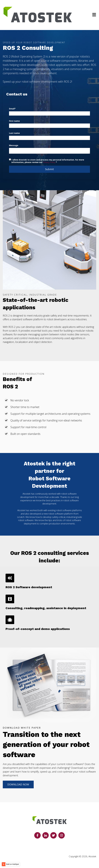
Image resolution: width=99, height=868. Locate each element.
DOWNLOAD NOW (18, 784)
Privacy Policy (49, 162)
